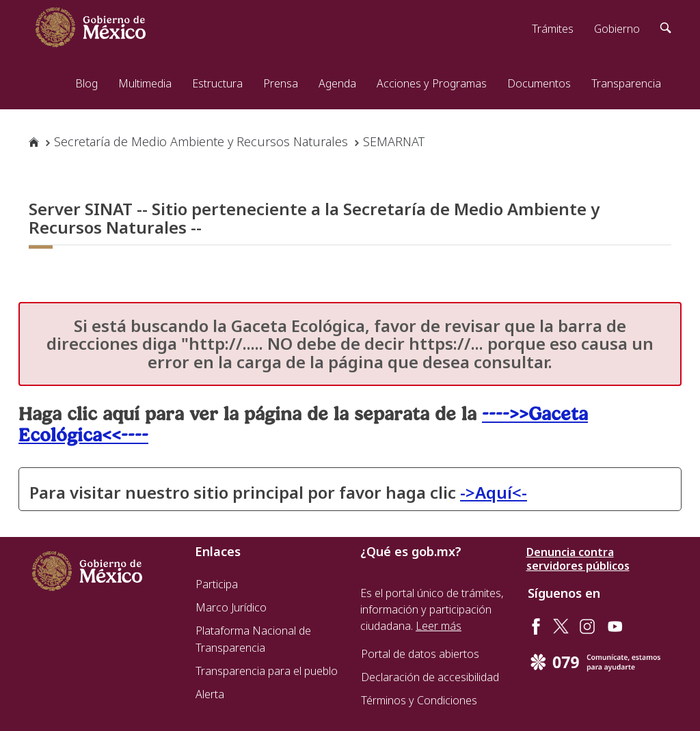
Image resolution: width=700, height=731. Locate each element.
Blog (86, 83)
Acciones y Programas (432, 83)
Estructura (217, 83)
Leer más (439, 626)
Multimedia (145, 83)
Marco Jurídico (231, 607)
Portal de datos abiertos (420, 654)
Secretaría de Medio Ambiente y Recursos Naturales (201, 141)
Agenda (337, 83)
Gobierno (617, 29)
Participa (217, 584)
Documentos (539, 83)
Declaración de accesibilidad (430, 677)
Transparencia (626, 83)
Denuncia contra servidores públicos (578, 559)
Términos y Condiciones (419, 700)
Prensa (281, 83)
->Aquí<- (494, 492)
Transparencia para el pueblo (267, 671)
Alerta (210, 694)
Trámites (553, 29)
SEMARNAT (394, 141)
